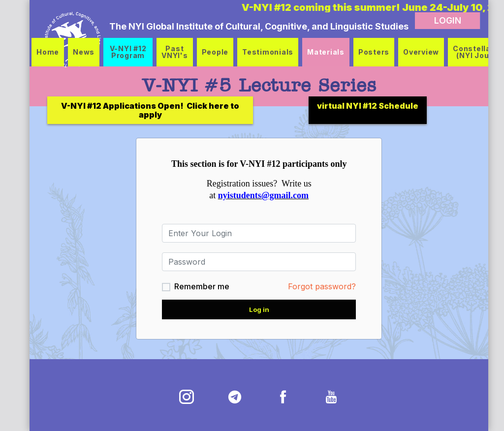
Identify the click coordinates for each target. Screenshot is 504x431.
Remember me (195, 286)
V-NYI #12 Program (128, 52)
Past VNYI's (175, 52)
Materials (326, 52)
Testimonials (268, 52)
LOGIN (434, 20)
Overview (421, 52)
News (84, 52)
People (215, 52)
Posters (374, 52)
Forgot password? (315, 286)
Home (48, 52)
